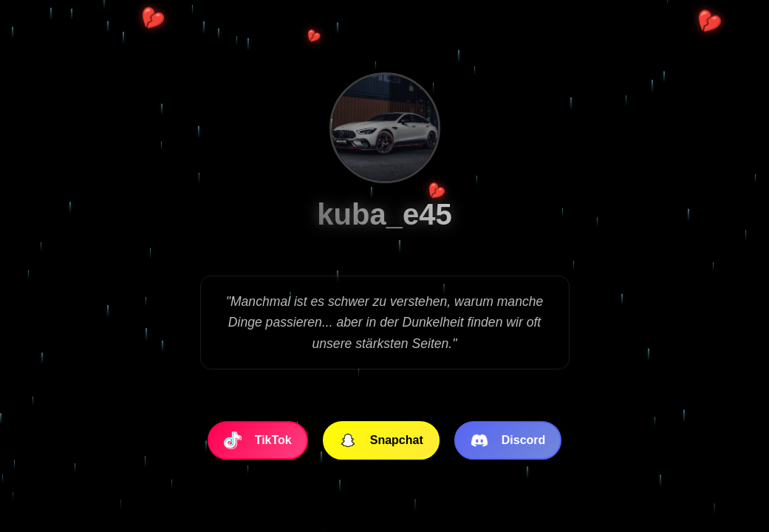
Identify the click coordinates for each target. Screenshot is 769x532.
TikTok (258, 440)
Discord (508, 440)
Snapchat (381, 440)
